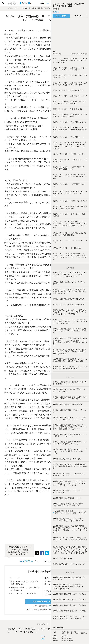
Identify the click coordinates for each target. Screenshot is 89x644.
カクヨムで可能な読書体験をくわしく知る (43, 610)
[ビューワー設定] (42, 3)
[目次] (48, 3)
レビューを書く (61, 16)
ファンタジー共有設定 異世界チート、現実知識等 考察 (68, 5)
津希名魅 (56, 9)
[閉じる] (31, 547)
